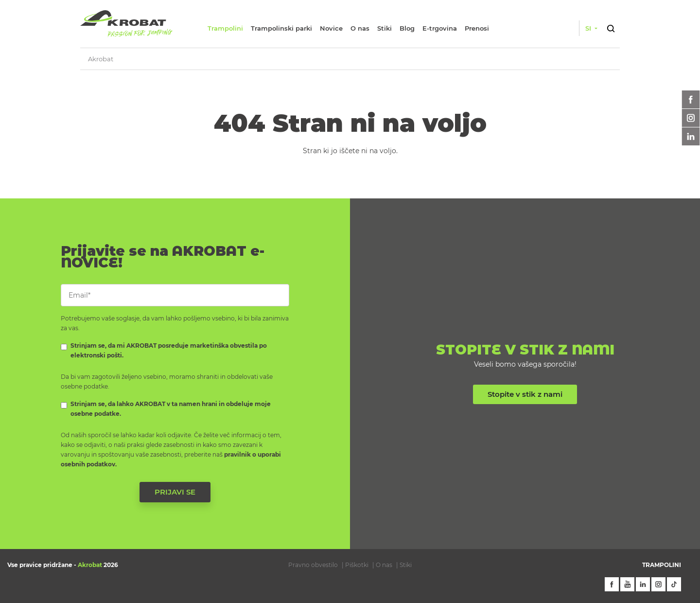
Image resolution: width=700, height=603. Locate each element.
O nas (360, 28)
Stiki (385, 28)
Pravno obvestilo (313, 565)
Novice (331, 28)
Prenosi (477, 28)
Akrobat (101, 59)
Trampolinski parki (281, 28)
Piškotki (357, 565)
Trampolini (225, 28)
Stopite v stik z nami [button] (525, 394)
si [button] (589, 28)
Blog (407, 28)
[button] (611, 27)
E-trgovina (440, 28)
